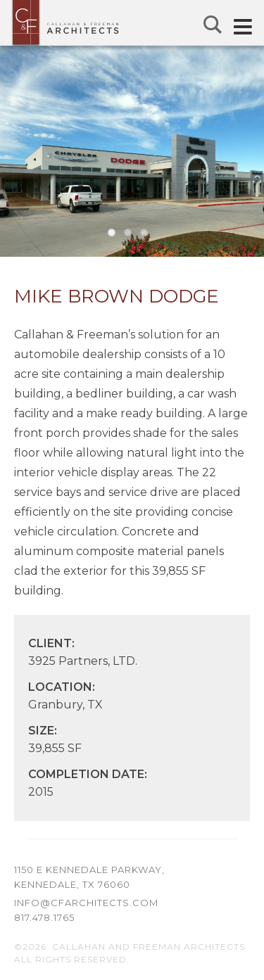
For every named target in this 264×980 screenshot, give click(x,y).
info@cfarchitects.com (86, 903)
